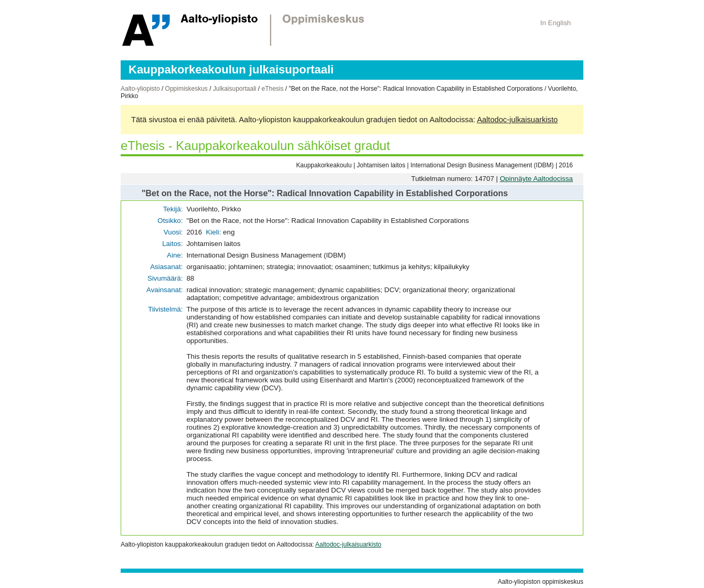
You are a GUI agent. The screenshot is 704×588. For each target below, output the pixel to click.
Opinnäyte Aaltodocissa (536, 179)
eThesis (272, 89)
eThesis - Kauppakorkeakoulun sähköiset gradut (255, 146)
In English (556, 23)
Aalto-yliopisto (140, 89)
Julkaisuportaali (235, 89)
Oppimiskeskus (186, 89)
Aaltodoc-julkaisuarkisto (517, 120)
